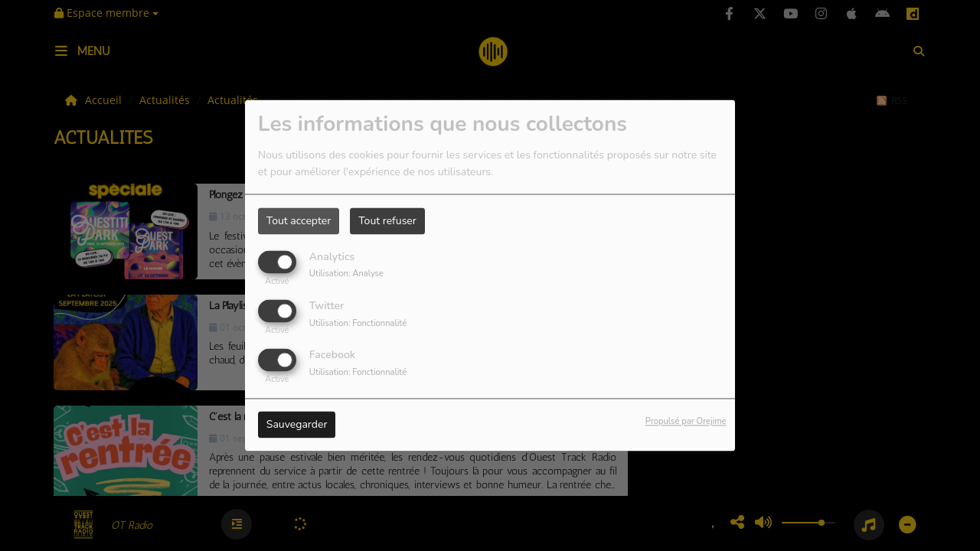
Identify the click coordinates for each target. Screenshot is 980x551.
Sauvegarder (297, 425)
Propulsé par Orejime (686, 422)
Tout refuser (387, 221)
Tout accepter (299, 221)
